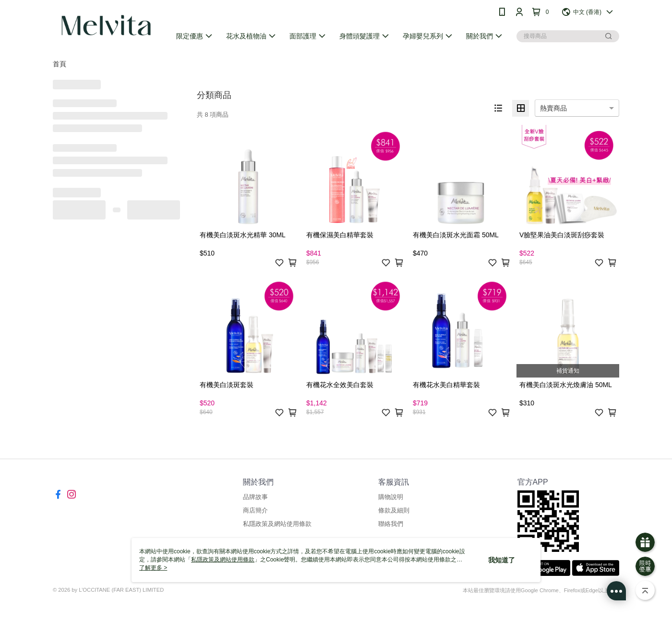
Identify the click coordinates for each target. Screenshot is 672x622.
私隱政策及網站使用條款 (277, 524)
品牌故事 (255, 497)
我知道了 (502, 560)
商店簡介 (255, 510)
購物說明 (391, 497)
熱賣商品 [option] (553, 108)
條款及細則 (394, 510)
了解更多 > (153, 568)
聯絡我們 (391, 524)
